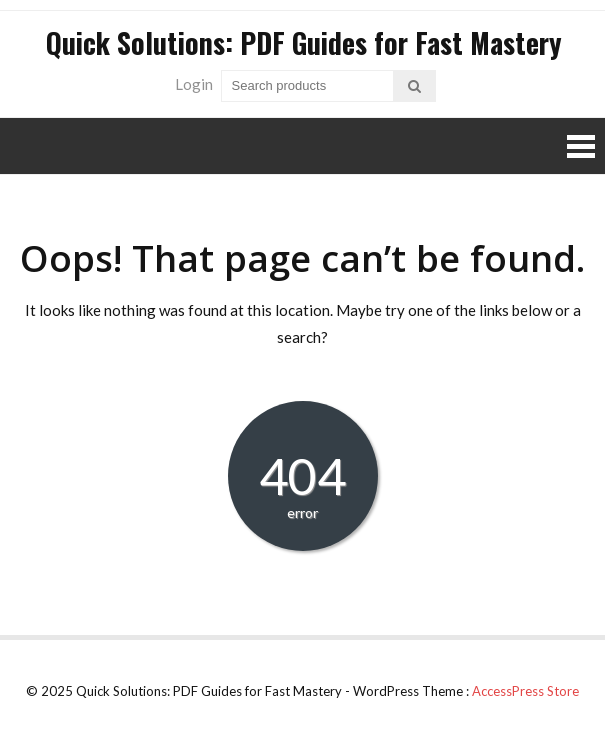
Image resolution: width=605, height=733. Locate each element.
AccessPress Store (525, 691)
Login (194, 84)
